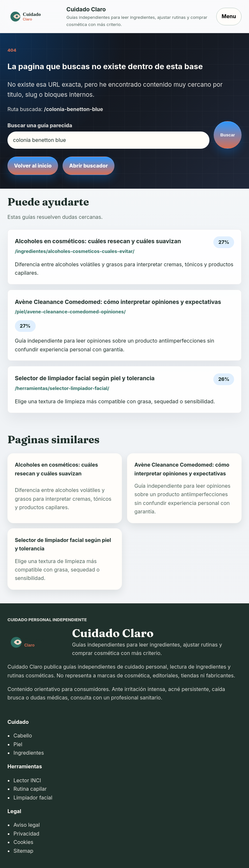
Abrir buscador (88, 166)
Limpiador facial (33, 798)
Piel (18, 744)
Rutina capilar (30, 789)
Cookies (23, 842)
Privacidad (26, 834)
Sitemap (23, 851)
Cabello (23, 736)
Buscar (228, 135)
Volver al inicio (33, 166)
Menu (229, 16)
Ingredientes (29, 753)
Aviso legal (26, 825)
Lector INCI (27, 780)
